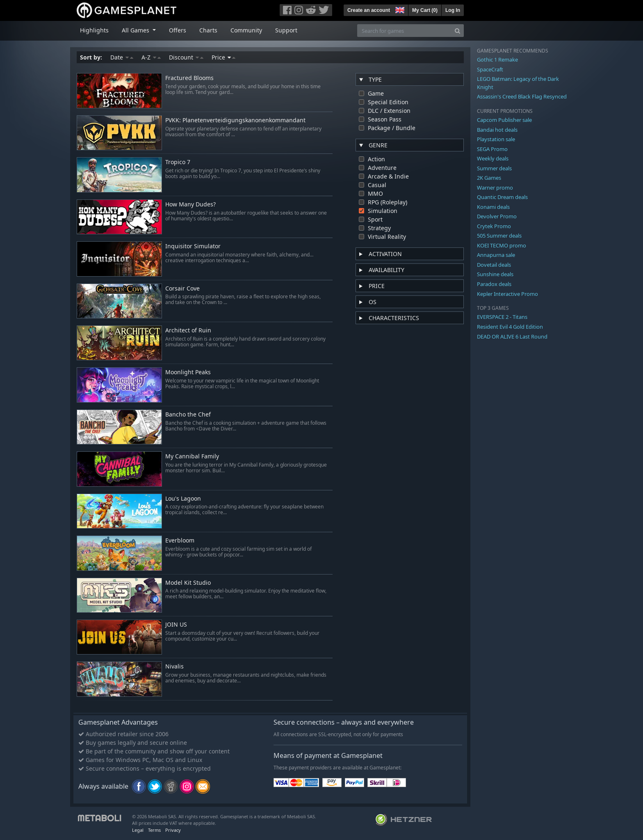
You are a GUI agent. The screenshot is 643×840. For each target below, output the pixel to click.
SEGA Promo (492, 149)
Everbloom (180, 541)
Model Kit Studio (188, 583)
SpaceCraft (490, 69)
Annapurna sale (496, 255)
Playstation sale (496, 139)
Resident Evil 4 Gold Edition (510, 327)
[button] (399, 9)
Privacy (173, 830)
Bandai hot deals (497, 130)
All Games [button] (136, 30)
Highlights (94, 30)
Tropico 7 (178, 162)
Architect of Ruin (188, 331)
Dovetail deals (494, 265)
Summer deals (494, 168)
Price (223, 57)
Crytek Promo (494, 226)
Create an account (369, 10)
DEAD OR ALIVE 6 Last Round (512, 336)
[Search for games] (404, 31)
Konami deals (493, 207)
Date (122, 57)
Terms (154, 830)
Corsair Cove (182, 289)
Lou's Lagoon (183, 499)
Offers (178, 30)
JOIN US (176, 625)
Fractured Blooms (189, 78)
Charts (208, 30)
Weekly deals (493, 158)
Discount (186, 57)
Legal (138, 830)
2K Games (489, 178)
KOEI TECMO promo (502, 245)
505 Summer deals (499, 236)
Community (246, 30)
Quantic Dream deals (502, 197)
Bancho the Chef (188, 415)
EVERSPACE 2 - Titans (502, 317)
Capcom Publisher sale (504, 120)
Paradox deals (494, 284)
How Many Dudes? (190, 205)
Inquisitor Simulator (193, 246)
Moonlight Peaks (188, 372)
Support (286, 30)
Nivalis (174, 667)
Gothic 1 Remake (497, 60)
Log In (453, 10)
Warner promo (495, 188)
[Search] (457, 31)
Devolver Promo (497, 216)
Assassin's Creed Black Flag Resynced (522, 96)
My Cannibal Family (192, 457)
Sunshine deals (495, 274)
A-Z (151, 57)
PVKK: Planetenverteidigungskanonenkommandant (235, 120)
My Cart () (425, 10)
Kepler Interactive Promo (507, 294)
